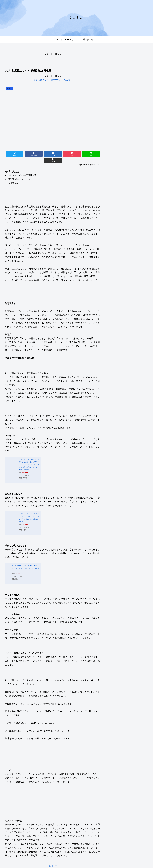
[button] (93, 154)
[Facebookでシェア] (29, 154)
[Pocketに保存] (61, 154)
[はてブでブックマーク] (45, 154)
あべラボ (53, 860)
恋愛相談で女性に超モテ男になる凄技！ (53, 80)
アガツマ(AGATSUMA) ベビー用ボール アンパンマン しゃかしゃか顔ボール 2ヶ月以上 (25, 562)
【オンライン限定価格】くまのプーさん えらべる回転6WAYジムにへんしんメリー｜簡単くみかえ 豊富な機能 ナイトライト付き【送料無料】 (29, 458)
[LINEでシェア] (77, 154)
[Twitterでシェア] (13, 154)
